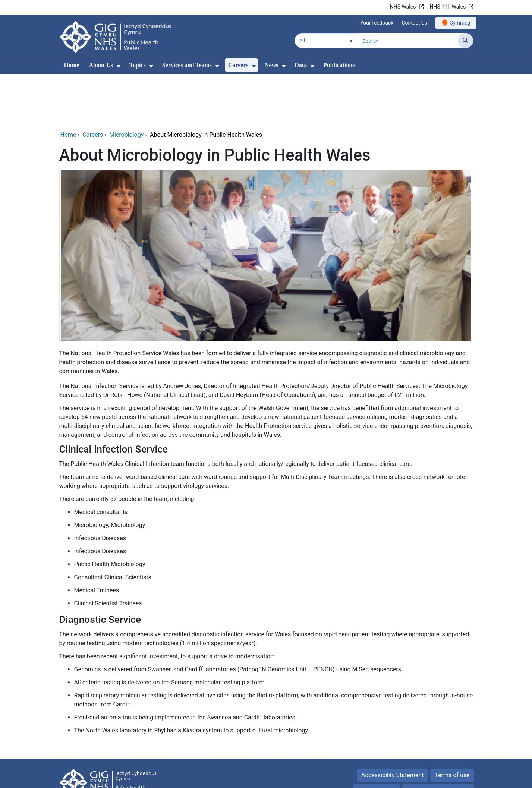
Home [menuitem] (72, 65)
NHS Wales (403, 7)
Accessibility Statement (392, 724)
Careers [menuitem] (238, 65)
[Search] (465, 41)
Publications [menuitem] (339, 65)
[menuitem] (119, 66)
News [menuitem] (271, 65)
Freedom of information (438, 740)
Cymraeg (460, 23)
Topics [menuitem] (138, 65)
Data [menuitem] (301, 65)
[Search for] (408, 41)
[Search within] (326, 41)
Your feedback (377, 23)
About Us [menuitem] (101, 65)
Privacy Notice (377, 740)
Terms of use (452, 724)
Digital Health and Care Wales (434, 778)
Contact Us (414, 23)
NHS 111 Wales (448, 7)
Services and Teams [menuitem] (187, 65)
